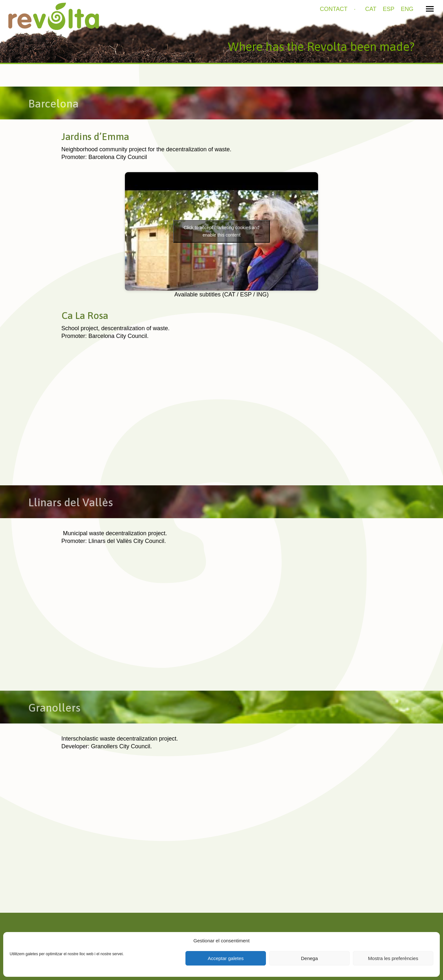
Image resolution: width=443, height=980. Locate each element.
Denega (310, 958)
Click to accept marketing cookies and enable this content (222, 231)
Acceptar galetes (226, 958)
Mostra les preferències (393, 958)
